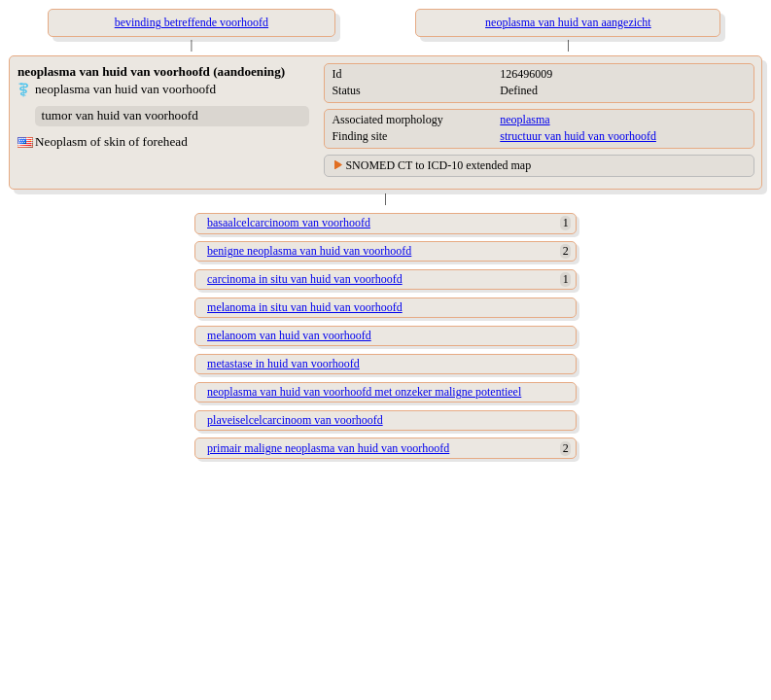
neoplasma (525, 120)
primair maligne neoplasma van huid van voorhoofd (328, 448)
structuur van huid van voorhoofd (578, 136)
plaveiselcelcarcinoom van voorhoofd (295, 420)
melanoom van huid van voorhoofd (289, 335)
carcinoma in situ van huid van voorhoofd (305, 279)
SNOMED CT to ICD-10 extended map (438, 165)
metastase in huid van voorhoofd (283, 364)
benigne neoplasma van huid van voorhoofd (309, 251)
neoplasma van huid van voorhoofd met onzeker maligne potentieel (364, 392)
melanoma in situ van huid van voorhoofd (305, 307)
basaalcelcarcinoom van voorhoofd (289, 223)
